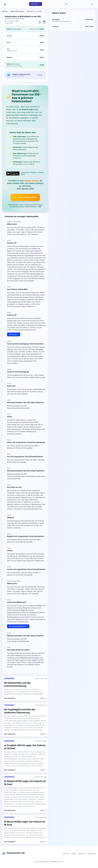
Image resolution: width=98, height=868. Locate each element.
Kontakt (73, 854)
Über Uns (66, 854)
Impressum (82, 854)
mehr (44, 698)
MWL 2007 (36, 4)
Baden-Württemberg (17, 11)
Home (5, 11)
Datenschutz (92, 854)
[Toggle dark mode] (92, 4)
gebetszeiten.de (45, 862)
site (66, 4)
